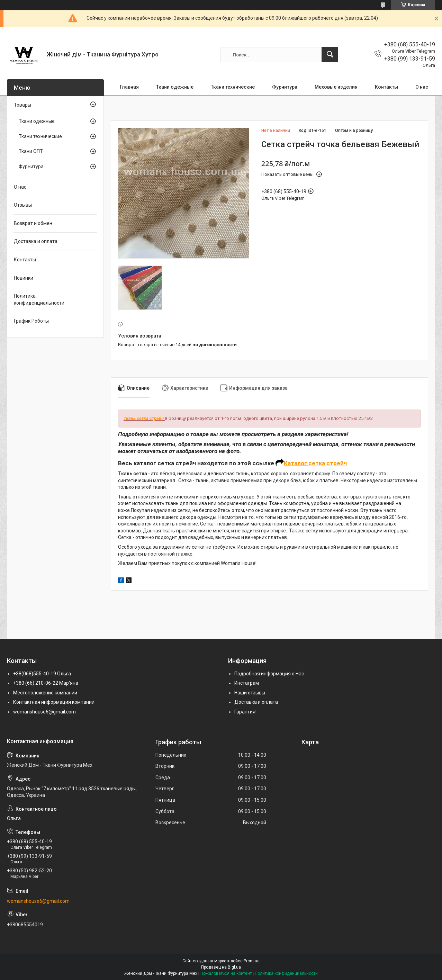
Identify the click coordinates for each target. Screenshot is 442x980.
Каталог (296, 463)
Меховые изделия (336, 87)
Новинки (24, 278)
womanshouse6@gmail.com (44, 712)
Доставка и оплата (36, 241)
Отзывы (23, 205)
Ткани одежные (175, 87)
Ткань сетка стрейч (144, 418)
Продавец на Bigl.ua (221, 967)
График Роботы (31, 321)
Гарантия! (245, 712)
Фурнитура (285, 87)
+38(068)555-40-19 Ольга (42, 674)
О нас (422, 87)
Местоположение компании (45, 693)
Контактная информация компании (54, 702)
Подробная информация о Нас (269, 674)
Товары (22, 105)
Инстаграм (247, 683)
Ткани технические (233, 87)
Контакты (386, 87)
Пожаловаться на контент (226, 973)
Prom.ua (252, 961)
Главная (129, 87)
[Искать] (330, 55)
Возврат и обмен (33, 223)
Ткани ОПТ (31, 151)
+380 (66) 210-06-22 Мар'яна (46, 683)
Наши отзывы (250, 693)
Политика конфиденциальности (39, 299)
